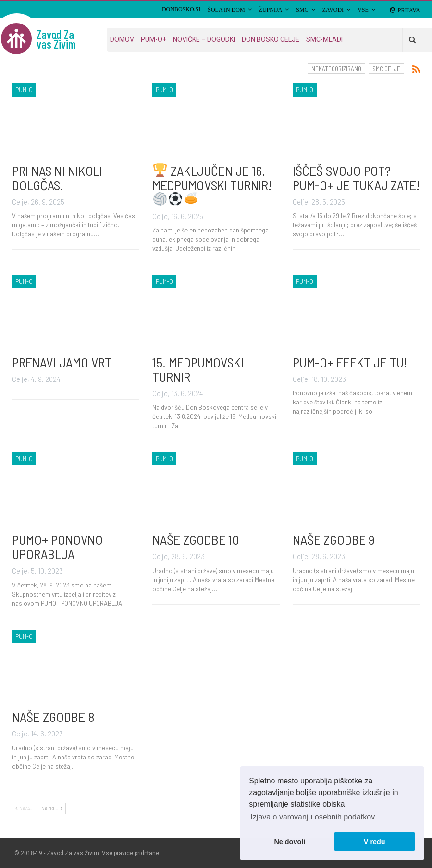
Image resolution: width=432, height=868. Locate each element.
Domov (122, 39)
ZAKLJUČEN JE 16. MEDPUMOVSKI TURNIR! (212, 184)
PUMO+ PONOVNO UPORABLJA (57, 547)
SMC (302, 10)
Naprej (52, 808)
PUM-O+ (154, 39)
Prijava (405, 10)
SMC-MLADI (324, 39)
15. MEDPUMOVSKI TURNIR (198, 369)
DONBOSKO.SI (181, 9)
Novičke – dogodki (204, 39)
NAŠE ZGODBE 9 (334, 539)
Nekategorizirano (336, 69)
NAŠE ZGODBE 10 (196, 539)
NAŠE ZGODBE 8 (53, 717)
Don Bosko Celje (271, 39)
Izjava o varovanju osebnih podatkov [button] (313, 817)
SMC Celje (386, 69)
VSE (363, 10)
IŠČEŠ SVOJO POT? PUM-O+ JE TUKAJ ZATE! (356, 178)
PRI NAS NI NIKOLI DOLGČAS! (57, 178)
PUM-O (24, 90)
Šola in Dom (226, 10)
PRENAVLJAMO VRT (62, 362)
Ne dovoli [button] (290, 842)
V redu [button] (375, 842)
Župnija (271, 10)
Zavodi (333, 10)
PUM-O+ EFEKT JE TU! (350, 362)
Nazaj (24, 808)
